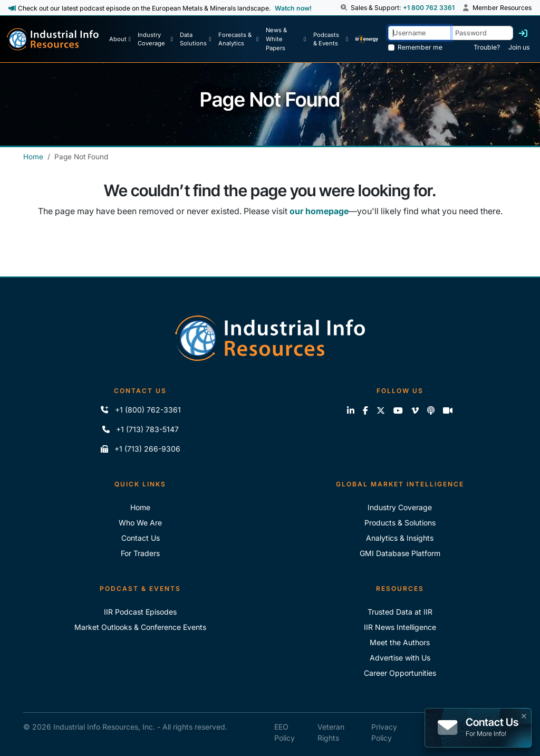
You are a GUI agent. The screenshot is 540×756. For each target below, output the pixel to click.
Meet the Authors (400, 642)
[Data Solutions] (195, 39)
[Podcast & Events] (331, 39)
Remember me (420, 47)
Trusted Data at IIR (400, 612)
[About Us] (120, 39)
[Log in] (523, 33)
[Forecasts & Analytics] (238, 39)
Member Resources (497, 8)
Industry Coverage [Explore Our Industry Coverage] (400, 507)
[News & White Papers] (286, 39)
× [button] (524, 715)
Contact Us (141, 538)
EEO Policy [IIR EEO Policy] (285, 732)
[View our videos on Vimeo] (415, 410)
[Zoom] (448, 410)
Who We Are (140, 523)
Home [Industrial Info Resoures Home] (140, 507)
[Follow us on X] (381, 410)
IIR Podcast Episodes (140, 612)
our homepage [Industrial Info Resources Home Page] (319, 211)
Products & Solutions (400, 523)
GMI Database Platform (400, 553)
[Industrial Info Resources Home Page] (53, 39)
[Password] (482, 33)
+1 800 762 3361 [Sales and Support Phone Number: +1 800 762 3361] (429, 8)
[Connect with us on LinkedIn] (351, 410)
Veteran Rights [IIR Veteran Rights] (331, 732)
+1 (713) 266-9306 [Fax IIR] (141, 449)
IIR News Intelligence (400, 627)
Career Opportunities (400, 673)
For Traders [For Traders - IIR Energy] (140, 553)
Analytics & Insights (400, 538)
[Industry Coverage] (155, 39)
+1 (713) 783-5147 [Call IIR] (141, 429)
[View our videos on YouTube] (398, 410)
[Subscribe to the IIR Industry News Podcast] (431, 410)
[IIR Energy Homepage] (367, 39)
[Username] (420, 33)
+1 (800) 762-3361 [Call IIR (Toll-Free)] (141, 410)
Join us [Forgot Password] (519, 47)
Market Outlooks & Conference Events (140, 627)
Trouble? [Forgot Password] (487, 47)
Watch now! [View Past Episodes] (293, 8)
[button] (345, 8)
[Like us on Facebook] (365, 410)
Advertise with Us (400, 658)
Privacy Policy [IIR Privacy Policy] (384, 732)
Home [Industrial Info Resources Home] (33, 157)
